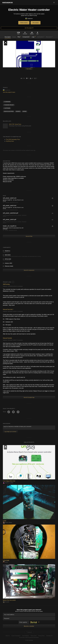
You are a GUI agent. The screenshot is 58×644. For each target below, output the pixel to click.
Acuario (6, 602)
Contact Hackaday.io (16, 636)
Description (8, 37)
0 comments (20, 286)
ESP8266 (25, 111)
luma (5, 562)
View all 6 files (29, 236)
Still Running (6, 284)
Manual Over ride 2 (8, 309)
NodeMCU (18, 111)
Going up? (29, 632)
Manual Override (7, 338)
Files (19, 37)
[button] (54, 3)
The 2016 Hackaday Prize (6, 43)
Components (26, 37)
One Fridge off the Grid (9, 481)
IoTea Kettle (6, 560)
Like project (36, 23)
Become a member (19, 611)
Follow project (24, 23)
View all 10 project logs (29, 397)
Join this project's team (9, 92)
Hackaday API (49, 636)
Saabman (29, 19)
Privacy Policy (41, 636)
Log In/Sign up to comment (10, 432)
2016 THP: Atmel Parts (15, 124)
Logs (34, 37)
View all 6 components (29, 270)
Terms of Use (34, 636)
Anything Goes (10, 141)
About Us (8, 636)
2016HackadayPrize (9, 111)
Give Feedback (26, 636)
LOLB (4, 521)
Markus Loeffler (8, 483)
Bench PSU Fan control (9, 600)
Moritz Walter (8, 523)
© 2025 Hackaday (29, 640)
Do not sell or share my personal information (29, 637)
